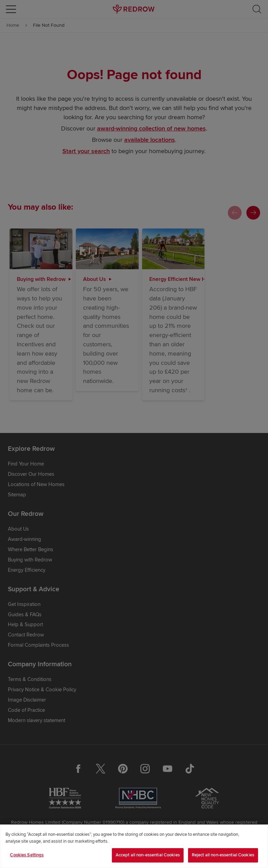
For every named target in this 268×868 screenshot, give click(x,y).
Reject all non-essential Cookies (223, 855)
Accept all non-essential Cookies (148, 855)
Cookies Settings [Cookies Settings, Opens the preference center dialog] (27, 855)
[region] (134, 846)
